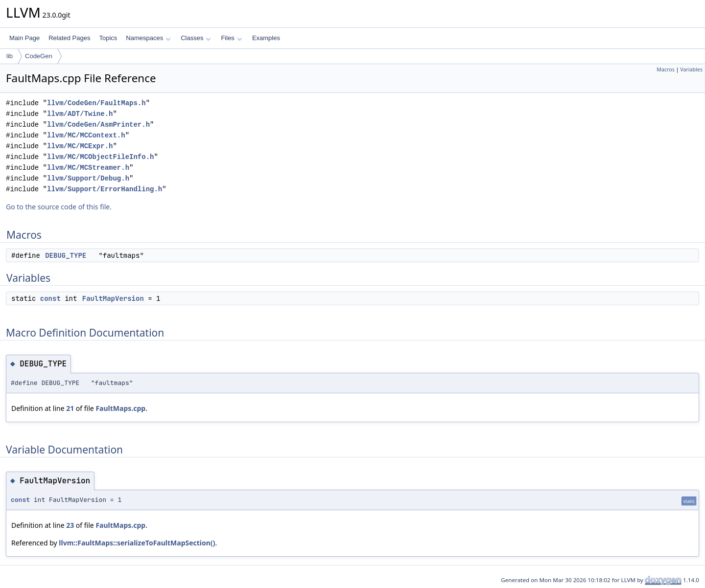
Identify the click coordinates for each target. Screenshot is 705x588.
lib (10, 56)
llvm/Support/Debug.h (88, 178)
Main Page (24, 38)
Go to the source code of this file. (59, 207)
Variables (691, 69)
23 (70, 525)
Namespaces (148, 38)
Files (231, 38)
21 (70, 408)
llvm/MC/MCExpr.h (80, 146)
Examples (266, 38)
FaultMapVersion (113, 298)
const (50, 298)
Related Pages (69, 38)
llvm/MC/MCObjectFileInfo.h (100, 157)
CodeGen (39, 56)
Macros (666, 69)
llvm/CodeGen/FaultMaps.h (96, 103)
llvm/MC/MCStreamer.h (88, 168)
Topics (108, 38)
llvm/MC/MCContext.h (86, 135)
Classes (196, 38)
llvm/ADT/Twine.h (80, 114)
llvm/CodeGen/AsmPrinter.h (98, 124)
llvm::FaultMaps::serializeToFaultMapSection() (137, 543)
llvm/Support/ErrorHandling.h (105, 189)
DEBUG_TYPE (66, 255)
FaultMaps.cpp (120, 408)
